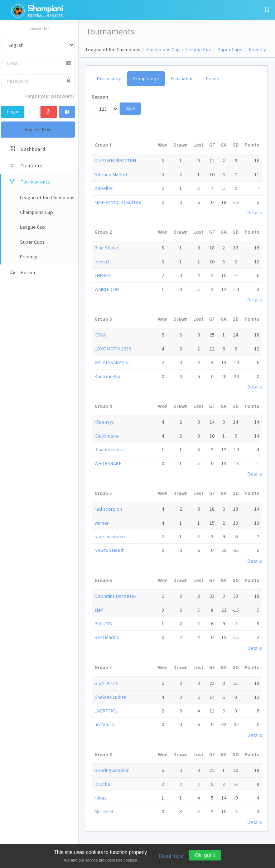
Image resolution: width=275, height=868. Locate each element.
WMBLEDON (107, 289)
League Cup (199, 49)
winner (102, 523)
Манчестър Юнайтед (118, 202)
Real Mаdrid (107, 637)
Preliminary (109, 78)
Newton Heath (110, 550)
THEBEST (104, 275)
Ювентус (105, 422)
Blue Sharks (107, 248)
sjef (99, 610)
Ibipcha (102, 784)
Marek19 (104, 811)
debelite (104, 188)
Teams (212, 78)
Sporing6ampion (112, 770)
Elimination (182, 78)
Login (13, 112)
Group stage (146, 78)
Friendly (257, 49)
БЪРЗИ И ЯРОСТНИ (115, 161)
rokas (101, 798)
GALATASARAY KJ (113, 362)
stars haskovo (110, 536)
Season (100, 97)
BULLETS (103, 624)
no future (104, 724)
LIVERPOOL (106, 711)
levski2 (102, 262)
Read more (171, 856)
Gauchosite (107, 436)
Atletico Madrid (111, 175)
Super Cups (230, 49)
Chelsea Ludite (110, 697)
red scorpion (108, 509)
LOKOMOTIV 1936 (113, 349)
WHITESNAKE (108, 463)
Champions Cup (163, 49)
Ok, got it (205, 855)
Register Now (38, 130)
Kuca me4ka (107, 376)
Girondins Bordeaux (115, 596)
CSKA (100, 335)
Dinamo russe (109, 449)
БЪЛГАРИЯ (107, 683)
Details (255, 213)
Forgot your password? (50, 96)
